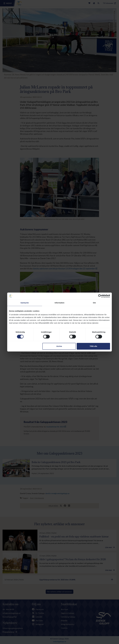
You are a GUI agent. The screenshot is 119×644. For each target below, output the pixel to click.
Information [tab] (59, 303)
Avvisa (59, 346)
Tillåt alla (93, 346)
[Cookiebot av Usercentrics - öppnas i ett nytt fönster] (100, 296)
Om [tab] (94, 303)
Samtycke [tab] (25, 303)
